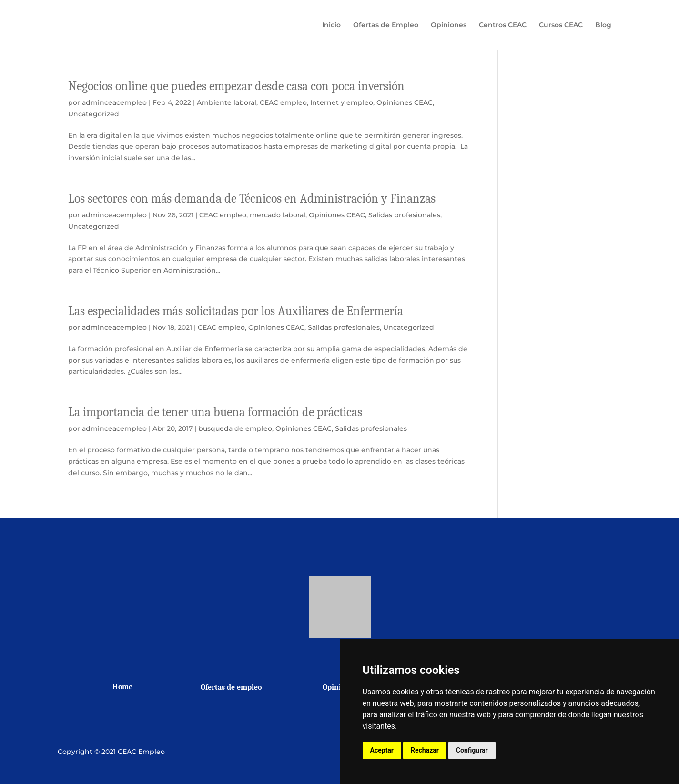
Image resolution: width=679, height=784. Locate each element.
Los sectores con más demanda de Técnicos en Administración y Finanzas (252, 199)
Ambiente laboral (227, 102)
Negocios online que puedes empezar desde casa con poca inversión (236, 86)
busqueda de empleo (235, 428)
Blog (603, 25)
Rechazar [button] (425, 750)
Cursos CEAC (561, 25)
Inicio (331, 25)
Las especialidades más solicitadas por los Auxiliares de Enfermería (236, 311)
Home (122, 687)
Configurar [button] (472, 750)
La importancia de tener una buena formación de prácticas (215, 412)
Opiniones (449, 25)
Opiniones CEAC (405, 102)
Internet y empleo (342, 102)
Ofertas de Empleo (386, 25)
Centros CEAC (503, 25)
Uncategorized (94, 114)
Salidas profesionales (404, 215)
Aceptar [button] (382, 750)
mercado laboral (278, 215)
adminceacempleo (114, 102)
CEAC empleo (283, 102)
